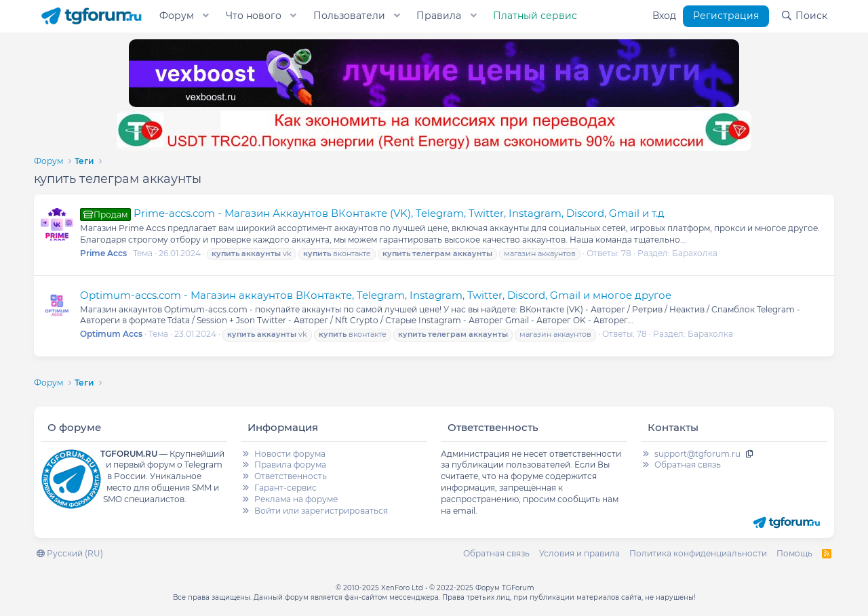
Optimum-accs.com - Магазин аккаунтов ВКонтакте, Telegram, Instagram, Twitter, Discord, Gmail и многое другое (376, 295)
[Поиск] (804, 16)
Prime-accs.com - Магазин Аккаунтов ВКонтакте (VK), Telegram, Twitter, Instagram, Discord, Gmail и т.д (372, 213)
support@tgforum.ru (697, 454)
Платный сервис (535, 16)
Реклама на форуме (296, 499)
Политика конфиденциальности (698, 553)
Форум (177, 16)
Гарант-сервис (285, 488)
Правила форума (290, 465)
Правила (439, 16)
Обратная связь (688, 465)
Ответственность (291, 476)
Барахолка (695, 253)
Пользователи (349, 16)
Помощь (794, 553)
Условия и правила (579, 553)
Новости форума (290, 454)
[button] (206, 16)
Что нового (254, 16)
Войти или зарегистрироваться (321, 511)
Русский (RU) (70, 553)
